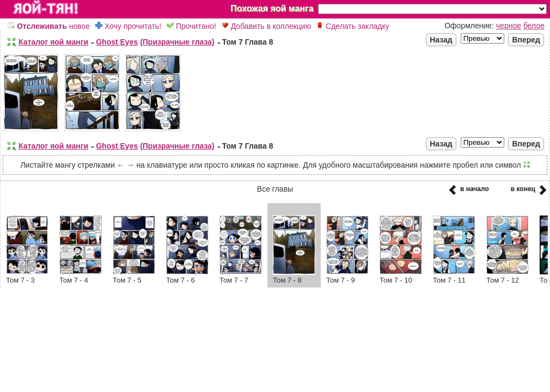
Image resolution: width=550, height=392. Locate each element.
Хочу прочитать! (128, 26)
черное (509, 26)
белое (534, 26)
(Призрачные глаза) (177, 42)
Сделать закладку (353, 26)
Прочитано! (191, 26)
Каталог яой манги (53, 42)
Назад (441, 40)
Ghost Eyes (117, 42)
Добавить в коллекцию (266, 26)
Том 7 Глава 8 (248, 42)
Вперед (526, 40)
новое (49, 26)
